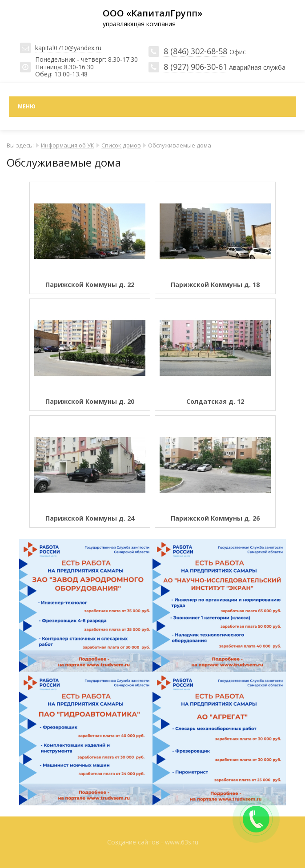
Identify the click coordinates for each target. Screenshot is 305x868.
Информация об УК (68, 145)
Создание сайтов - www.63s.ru (153, 842)
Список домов (121, 145)
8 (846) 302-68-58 (195, 51)
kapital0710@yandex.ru (68, 48)
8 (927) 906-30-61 (195, 67)
